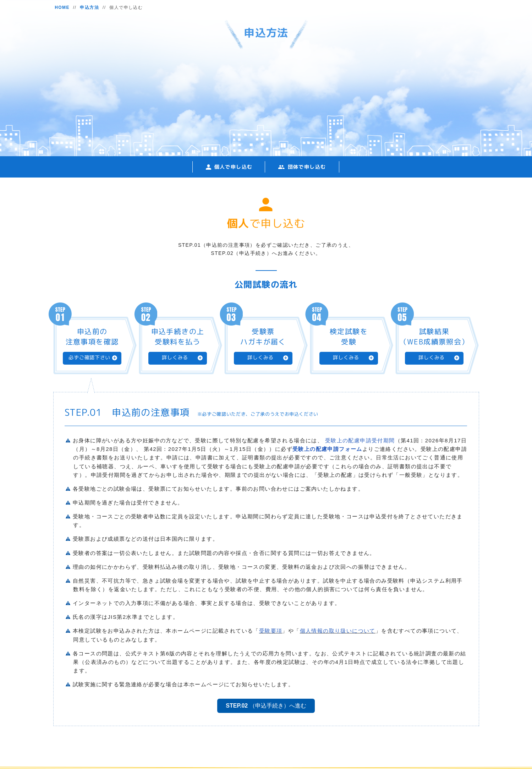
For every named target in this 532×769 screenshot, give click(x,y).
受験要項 (271, 631)
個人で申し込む (234, 167)
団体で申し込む (307, 167)
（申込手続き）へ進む (266, 706)
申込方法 (89, 7)
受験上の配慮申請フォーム (327, 449)
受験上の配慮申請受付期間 (360, 440)
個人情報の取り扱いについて (338, 631)
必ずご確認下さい (89, 358)
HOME (62, 7)
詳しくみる (175, 358)
